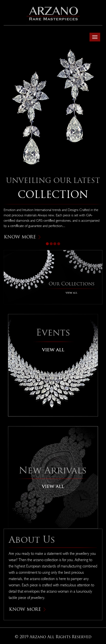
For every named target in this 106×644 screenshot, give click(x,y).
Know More (22, 237)
